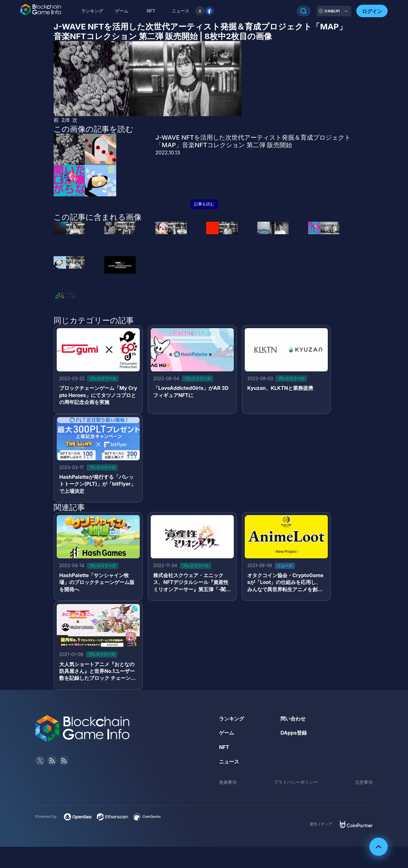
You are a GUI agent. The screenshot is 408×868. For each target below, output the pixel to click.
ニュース (229, 762)
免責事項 (228, 782)
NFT (151, 11)
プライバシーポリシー (296, 782)
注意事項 (364, 782)
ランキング (92, 11)
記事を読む (204, 204)
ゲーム (122, 11)
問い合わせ (293, 719)
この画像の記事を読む (94, 129)
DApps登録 (294, 733)
